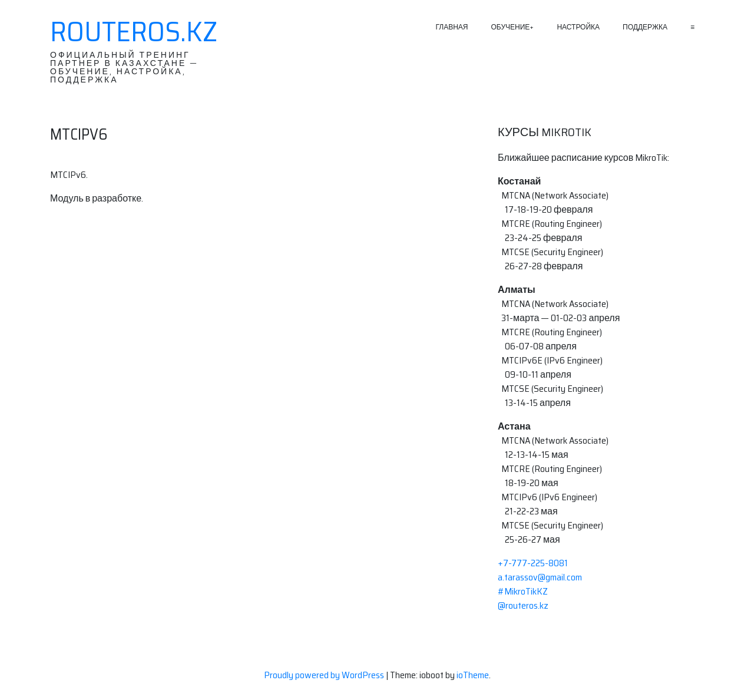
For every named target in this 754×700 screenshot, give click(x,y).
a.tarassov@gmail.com (540, 577)
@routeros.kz (523, 605)
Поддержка (645, 27)
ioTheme (473, 675)
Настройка (578, 27)
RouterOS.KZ (134, 32)
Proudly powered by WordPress (325, 675)
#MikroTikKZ (523, 591)
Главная (452, 27)
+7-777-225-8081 (533, 563)
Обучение (511, 27)
